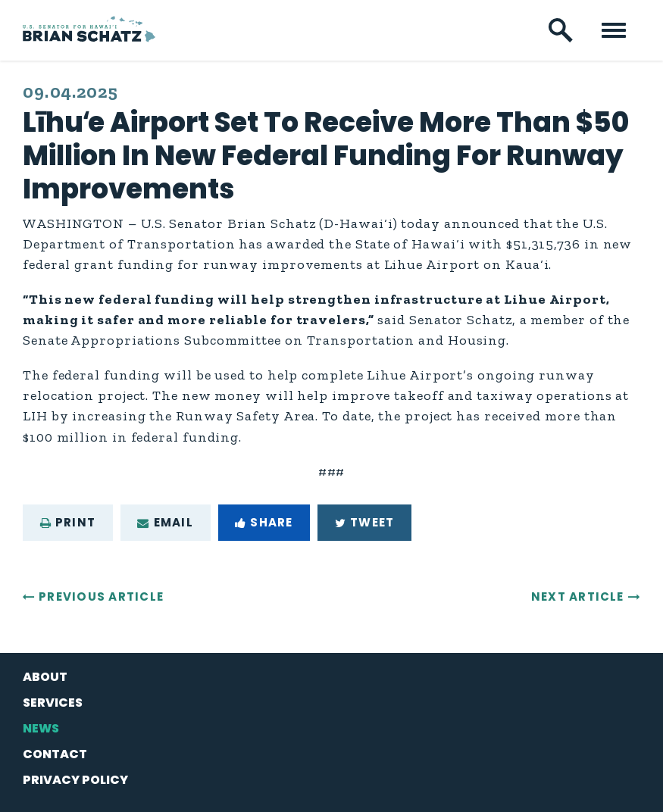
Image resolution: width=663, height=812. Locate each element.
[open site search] (561, 30)
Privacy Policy (75, 780)
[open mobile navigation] (614, 30)
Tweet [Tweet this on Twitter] (364, 522)
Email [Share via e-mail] (165, 522)
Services (53, 703)
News (41, 728)
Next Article (578, 597)
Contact (55, 754)
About (45, 677)
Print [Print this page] (68, 522)
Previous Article (101, 597)
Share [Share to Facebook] (264, 522)
